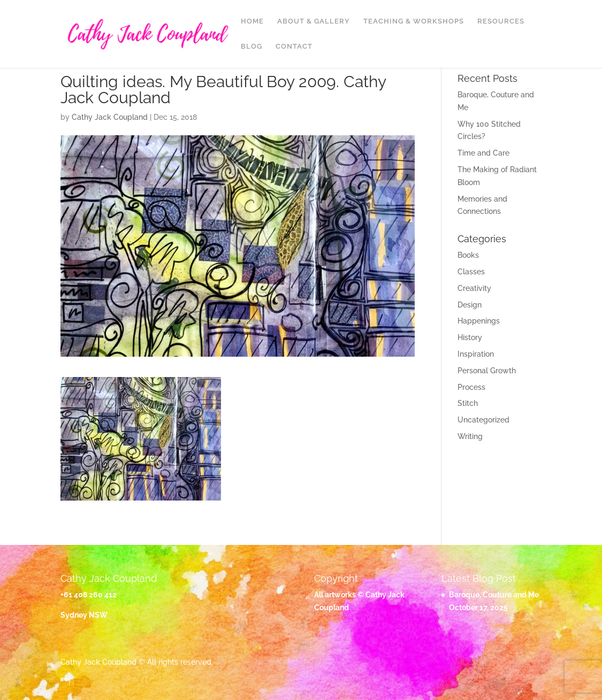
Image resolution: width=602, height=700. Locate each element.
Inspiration (476, 354)
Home (252, 21)
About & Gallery (314, 21)
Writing (470, 436)
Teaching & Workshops (414, 21)
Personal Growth (487, 371)
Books (468, 255)
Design (470, 305)
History (470, 337)
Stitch (468, 403)
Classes (471, 272)
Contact (294, 47)
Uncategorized (483, 420)
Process (471, 387)
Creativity (474, 288)
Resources (501, 21)
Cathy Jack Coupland (110, 117)
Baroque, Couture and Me (494, 595)
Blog (252, 47)
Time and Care (483, 153)
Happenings (479, 321)
